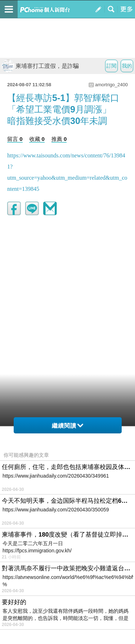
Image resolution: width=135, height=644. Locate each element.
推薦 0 (59, 139)
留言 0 (15, 139)
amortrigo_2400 (111, 85)
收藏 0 (37, 139)
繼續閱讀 (67, 426)
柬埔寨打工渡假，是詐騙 (40, 66)
